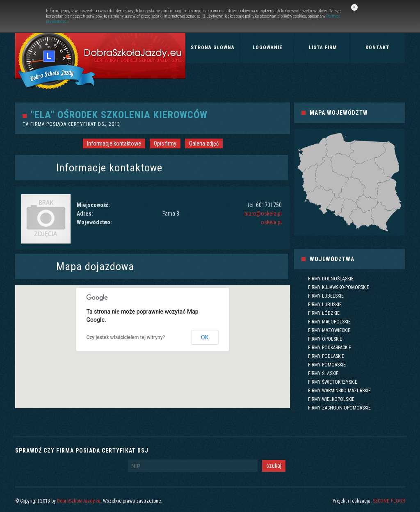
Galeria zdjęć (204, 143)
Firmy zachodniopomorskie (339, 408)
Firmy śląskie (323, 373)
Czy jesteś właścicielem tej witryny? (126, 337)
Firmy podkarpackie (330, 348)
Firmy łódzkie (324, 313)
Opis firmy (165, 143)
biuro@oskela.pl (263, 214)
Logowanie (268, 48)
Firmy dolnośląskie (331, 279)
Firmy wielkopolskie (331, 399)
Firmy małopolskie (329, 322)
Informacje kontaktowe (114, 143)
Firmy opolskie (325, 339)
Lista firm (323, 48)
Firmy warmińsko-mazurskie (339, 391)
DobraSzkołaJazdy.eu (79, 501)
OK (205, 337)
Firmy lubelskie (326, 296)
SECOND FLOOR (389, 501)
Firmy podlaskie (326, 356)
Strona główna (213, 48)
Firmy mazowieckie (329, 330)
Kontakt (378, 48)
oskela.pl (271, 222)
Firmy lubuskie (325, 305)
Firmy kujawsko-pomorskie (339, 287)
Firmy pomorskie (327, 365)
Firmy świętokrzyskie (333, 382)
